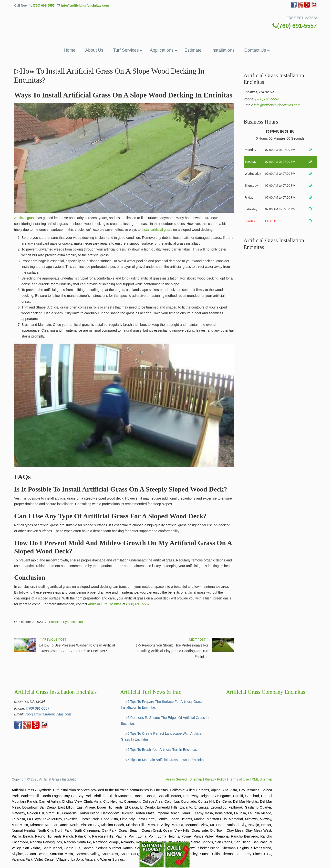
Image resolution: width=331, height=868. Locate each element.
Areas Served (176, 779)
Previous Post (53, 640)
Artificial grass (25, 218)
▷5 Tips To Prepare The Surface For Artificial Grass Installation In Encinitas (162, 704)
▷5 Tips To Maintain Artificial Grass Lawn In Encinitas (165, 760)
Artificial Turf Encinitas (105, 604)
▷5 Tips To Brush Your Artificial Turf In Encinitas (161, 750)
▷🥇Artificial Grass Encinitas (165, 21)
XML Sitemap (262, 779)
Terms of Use (239, 779)
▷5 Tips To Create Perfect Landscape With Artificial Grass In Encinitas (161, 736)
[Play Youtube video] (124, 405)
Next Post (199, 640)
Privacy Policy (215, 779)
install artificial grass (157, 230)
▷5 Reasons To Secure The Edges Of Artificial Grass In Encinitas (165, 721)
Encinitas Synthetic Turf (66, 622)
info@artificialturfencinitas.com (85, 5)
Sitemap (196, 779)
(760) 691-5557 (44, 5)
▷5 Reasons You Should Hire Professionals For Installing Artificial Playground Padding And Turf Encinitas (172, 651)
